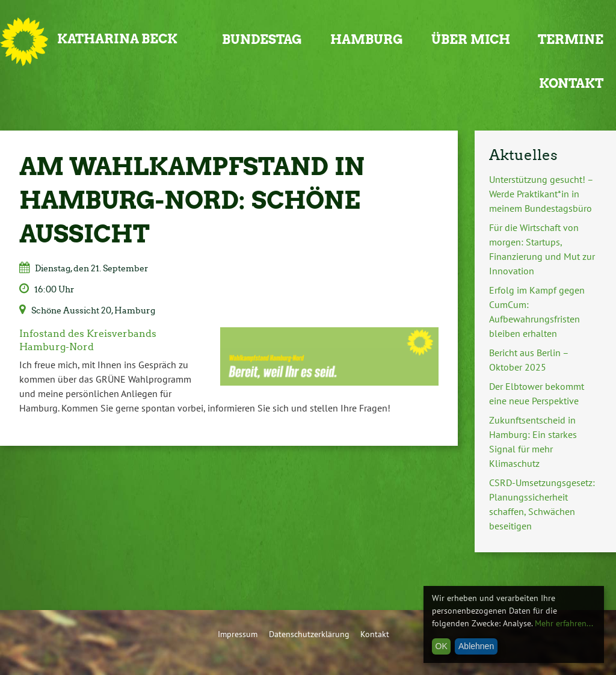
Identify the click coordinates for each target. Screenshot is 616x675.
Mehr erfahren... (564, 623)
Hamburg (367, 39)
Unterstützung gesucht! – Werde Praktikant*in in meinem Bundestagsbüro (541, 194)
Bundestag (262, 39)
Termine (571, 39)
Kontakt (571, 83)
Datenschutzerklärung (309, 634)
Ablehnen (476, 646)
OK (442, 646)
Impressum (238, 634)
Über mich (471, 39)
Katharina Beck (117, 39)
